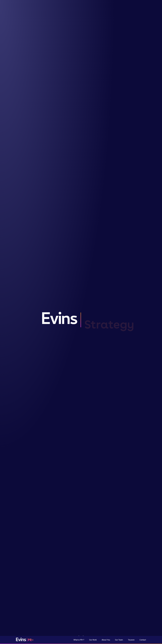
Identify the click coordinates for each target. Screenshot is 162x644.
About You (106, 640)
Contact (143, 640)
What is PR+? (79, 640)
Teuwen (131, 640)
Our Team (119, 640)
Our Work (93, 640)
